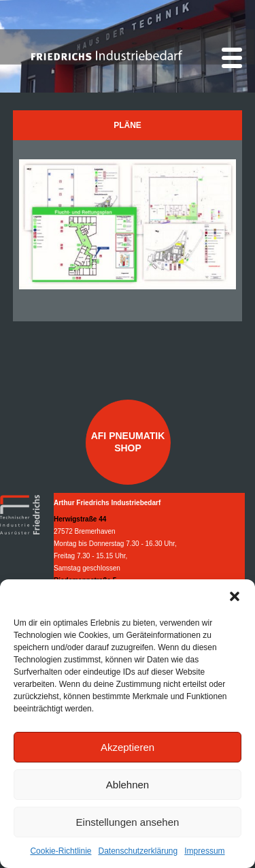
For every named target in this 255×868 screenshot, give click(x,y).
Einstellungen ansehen (128, 822)
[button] (235, 596)
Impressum (204, 851)
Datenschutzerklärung (138, 851)
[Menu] (232, 58)
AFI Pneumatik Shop (128, 442)
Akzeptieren (128, 747)
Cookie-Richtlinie (61, 851)
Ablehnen (128, 785)
